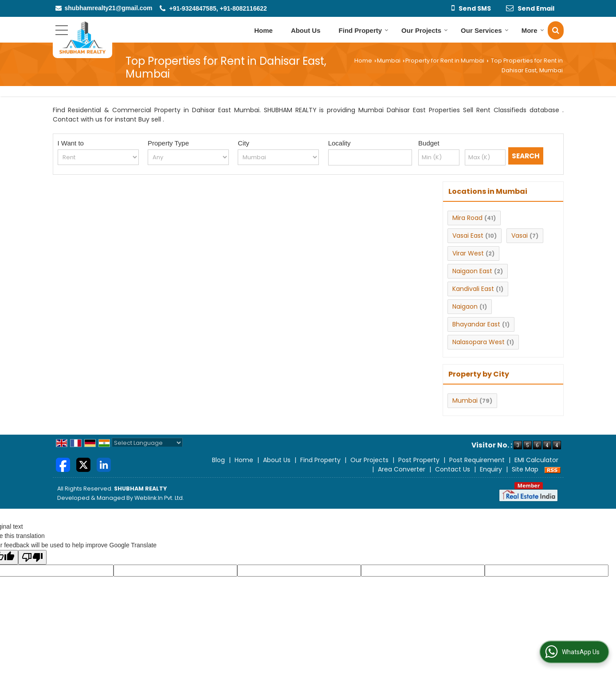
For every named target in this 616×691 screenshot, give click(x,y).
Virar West (468, 253)
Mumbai (389, 61)
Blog (218, 460)
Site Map (525, 469)
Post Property (419, 460)
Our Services (485, 30)
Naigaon (465, 306)
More (533, 30)
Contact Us (453, 469)
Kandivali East (473, 289)
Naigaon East (472, 271)
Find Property (364, 30)
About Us (306, 30)
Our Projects (425, 30)
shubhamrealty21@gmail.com (109, 8)
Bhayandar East (476, 324)
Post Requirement (477, 460)
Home (263, 30)
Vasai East (468, 236)
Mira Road (467, 218)
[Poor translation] (32, 557)
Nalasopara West (479, 342)
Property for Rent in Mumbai (445, 61)
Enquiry (491, 469)
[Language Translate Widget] (147, 443)
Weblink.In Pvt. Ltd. (159, 498)
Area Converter (402, 469)
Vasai (520, 236)
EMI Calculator (536, 460)
